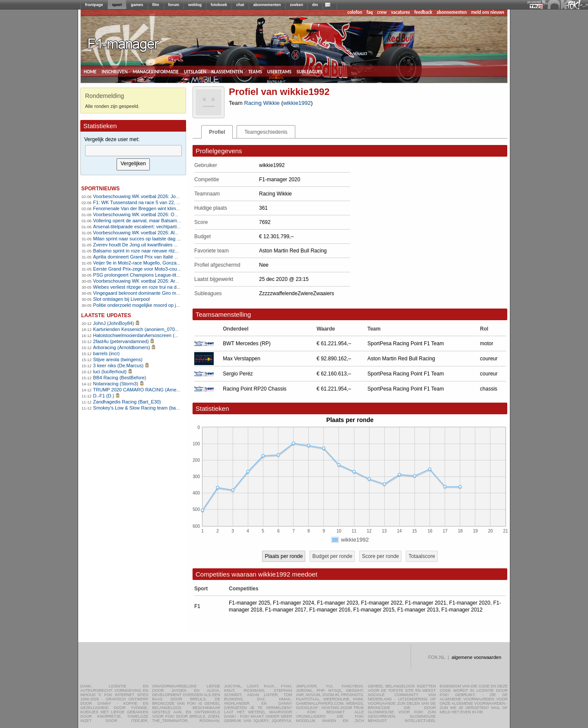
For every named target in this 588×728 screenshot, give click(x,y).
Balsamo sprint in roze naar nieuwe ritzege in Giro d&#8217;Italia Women (170, 251)
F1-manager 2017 (286, 610)
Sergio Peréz (238, 374)
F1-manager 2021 (425, 603)
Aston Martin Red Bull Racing (401, 359)
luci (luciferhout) (110, 372)
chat (240, 5)
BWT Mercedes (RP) (247, 344)
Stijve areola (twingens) (118, 359)
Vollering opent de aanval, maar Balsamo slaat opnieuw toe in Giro (163, 221)
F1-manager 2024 (293, 603)
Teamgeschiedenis (266, 132)
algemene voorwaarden (476, 657)
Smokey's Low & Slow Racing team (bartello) (141, 408)
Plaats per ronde (284, 556)
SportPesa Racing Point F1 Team (406, 344)
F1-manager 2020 (469, 603)
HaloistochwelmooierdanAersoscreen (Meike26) (144, 335)
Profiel (217, 132)
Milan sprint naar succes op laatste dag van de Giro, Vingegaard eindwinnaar (174, 239)
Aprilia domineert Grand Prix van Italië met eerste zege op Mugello (163, 257)
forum (174, 5)
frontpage (94, 5)
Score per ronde (380, 556)
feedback (423, 12)
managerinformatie (156, 71)
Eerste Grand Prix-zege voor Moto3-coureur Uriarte (147, 269)
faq (370, 12)
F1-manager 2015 (374, 610)
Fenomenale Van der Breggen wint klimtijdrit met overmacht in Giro (164, 208)
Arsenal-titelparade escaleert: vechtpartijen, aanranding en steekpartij (166, 227)
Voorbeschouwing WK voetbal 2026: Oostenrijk (143, 214)
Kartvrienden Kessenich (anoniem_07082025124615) (150, 329)
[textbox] (133, 151)
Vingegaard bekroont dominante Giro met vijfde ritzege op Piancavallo (167, 293)
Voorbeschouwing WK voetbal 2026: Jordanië (141, 196)
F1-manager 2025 (249, 603)
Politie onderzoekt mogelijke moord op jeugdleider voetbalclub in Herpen (169, 305)
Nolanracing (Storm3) (116, 384)
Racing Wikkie (262, 103)
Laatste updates (106, 315)
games (137, 5)
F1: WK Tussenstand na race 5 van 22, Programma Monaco (156, 202)
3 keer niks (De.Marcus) (119, 366)
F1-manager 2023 (337, 603)
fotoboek (219, 5)
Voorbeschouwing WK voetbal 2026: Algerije (140, 233)
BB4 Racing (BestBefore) (120, 378)
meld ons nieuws (488, 12)
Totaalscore (422, 556)
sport (117, 5)
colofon (355, 12)
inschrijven (114, 71)
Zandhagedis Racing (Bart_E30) (127, 402)
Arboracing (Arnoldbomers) (122, 347)
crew (382, 12)
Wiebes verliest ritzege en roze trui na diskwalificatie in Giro (156, 287)
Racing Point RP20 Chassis (254, 389)
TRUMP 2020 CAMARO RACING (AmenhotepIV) (145, 390)
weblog (195, 5)
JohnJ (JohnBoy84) (114, 323)
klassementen (227, 71)
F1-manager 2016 (330, 610)
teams (255, 71)
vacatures (401, 12)
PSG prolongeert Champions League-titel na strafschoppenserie (161, 275)
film (156, 5)
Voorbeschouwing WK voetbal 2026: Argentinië (143, 281)
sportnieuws (100, 188)
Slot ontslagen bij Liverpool (122, 299)
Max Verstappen (242, 359)
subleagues (310, 71)
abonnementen (267, 5)
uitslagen (195, 71)
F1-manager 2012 (462, 610)
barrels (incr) (107, 353)
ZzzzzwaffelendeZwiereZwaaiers (297, 293)
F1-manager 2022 (381, 603)
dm (315, 5)
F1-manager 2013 (418, 610)
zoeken (297, 5)
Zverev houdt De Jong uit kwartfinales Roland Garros (149, 245)
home (90, 71)
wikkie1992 (297, 103)
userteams (279, 71)
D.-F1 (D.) (104, 396)
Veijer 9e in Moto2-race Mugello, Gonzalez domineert (149, 263)
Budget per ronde (332, 556)
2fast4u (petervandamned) (121, 341)
